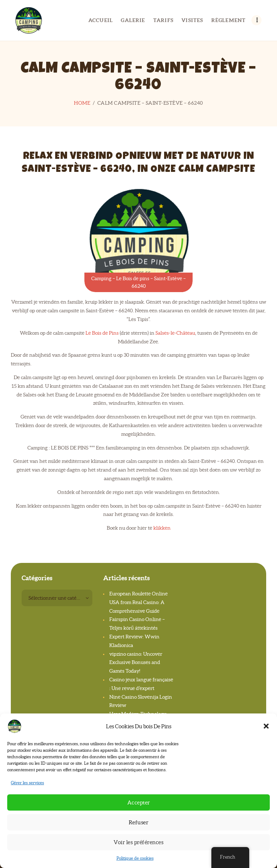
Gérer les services (27, 783)
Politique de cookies (135, 858)
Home (82, 103)
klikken (162, 528)
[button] (266, 726)
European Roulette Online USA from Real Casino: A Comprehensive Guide (138, 602)
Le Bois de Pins (102, 333)
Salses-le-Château (175, 333)
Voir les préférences (138, 842)
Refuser (139, 822)
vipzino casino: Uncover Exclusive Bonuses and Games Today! (136, 663)
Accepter (139, 802)
